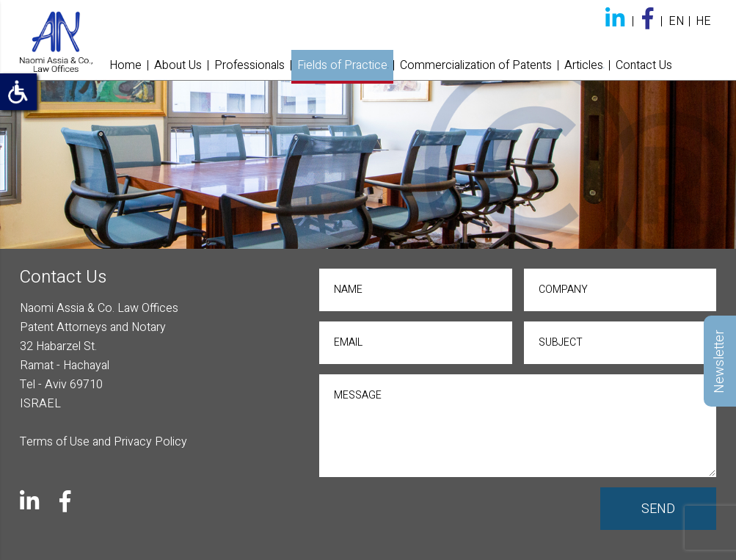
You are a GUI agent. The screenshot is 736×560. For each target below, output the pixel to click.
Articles (584, 65)
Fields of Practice (342, 65)
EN (676, 21)
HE (703, 21)
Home (125, 65)
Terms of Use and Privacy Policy (103, 442)
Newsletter (719, 361)
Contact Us (644, 65)
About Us (178, 65)
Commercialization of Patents (476, 65)
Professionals (249, 65)
